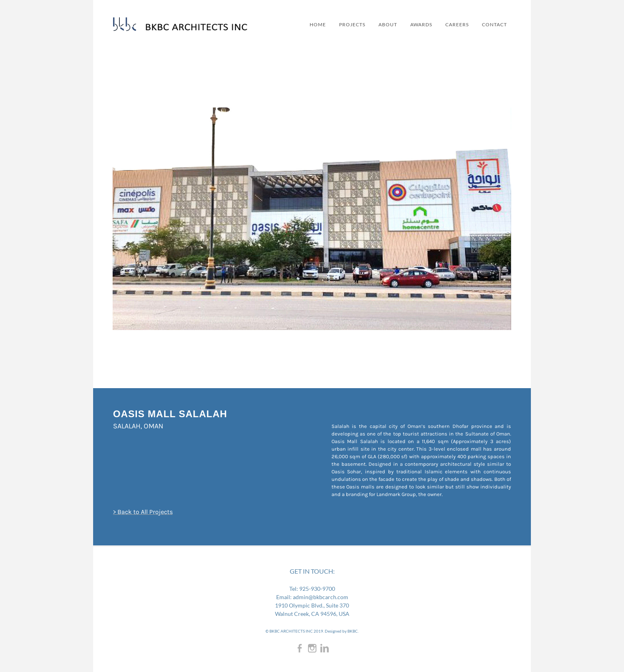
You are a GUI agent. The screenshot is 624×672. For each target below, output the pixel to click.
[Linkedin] (325, 648)
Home (306, 24)
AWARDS (414, 24)
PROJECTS (342, 24)
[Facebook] (300, 648)
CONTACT (491, 24)
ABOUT (379, 24)
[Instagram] (312, 648)
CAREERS (452, 24)
